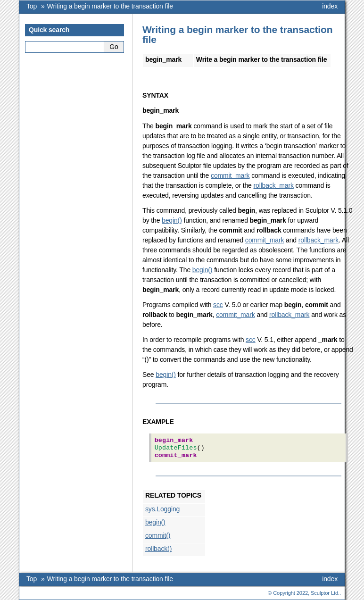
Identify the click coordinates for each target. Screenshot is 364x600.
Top (32, 6)
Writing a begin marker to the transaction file (110, 6)
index (330, 6)
